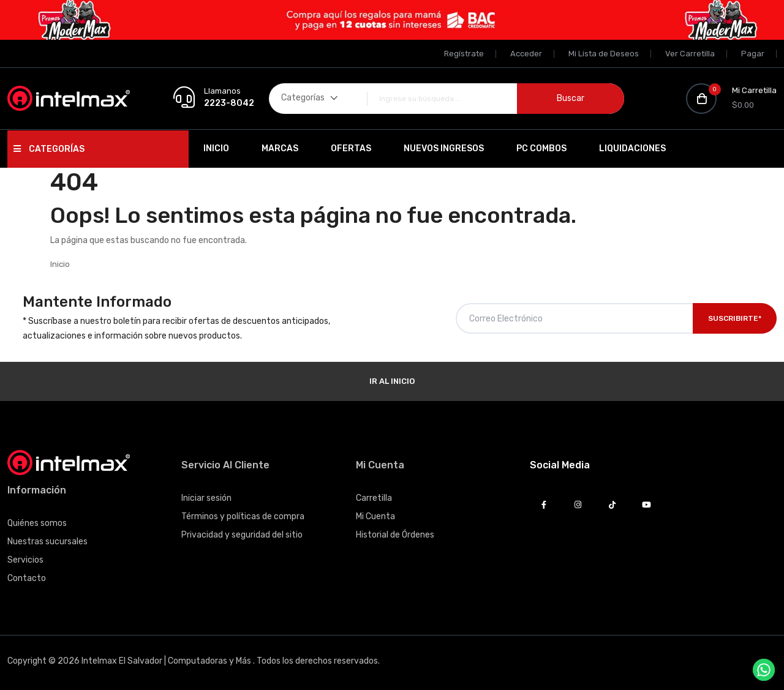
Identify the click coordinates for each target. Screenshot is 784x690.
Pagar (753, 54)
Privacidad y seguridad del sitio (242, 535)
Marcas (280, 148)
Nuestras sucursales (47, 542)
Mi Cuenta (375, 516)
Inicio (216, 148)
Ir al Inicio (392, 381)
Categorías (49, 149)
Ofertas (351, 148)
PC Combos (541, 148)
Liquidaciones (632, 148)
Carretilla (374, 498)
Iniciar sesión (206, 498)
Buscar (571, 98)
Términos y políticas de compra (243, 516)
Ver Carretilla (690, 54)
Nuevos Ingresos (444, 148)
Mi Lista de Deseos (604, 54)
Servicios (25, 560)
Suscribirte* (735, 318)
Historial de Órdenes (395, 535)
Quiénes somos (37, 523)
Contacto (27, 578)
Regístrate (464, 54)
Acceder (526, 54)
